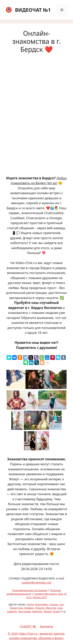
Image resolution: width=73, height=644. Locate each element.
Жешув (48, 611)
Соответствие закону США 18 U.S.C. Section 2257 (46, 596)
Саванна (12, 611)
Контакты (47, 626)
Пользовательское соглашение (30, 590)
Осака (56, 611)
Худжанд (29, 608)
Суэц (60, 608)
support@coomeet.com (36, 582)
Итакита (40, 608)
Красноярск (41, 604)
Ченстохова (24, 611)
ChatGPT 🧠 (28, 626)
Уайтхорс (37, 611)
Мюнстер (51, 608)
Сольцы (54, 604)
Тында (30, 604)
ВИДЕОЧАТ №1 (33, 10)
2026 (14, 633)
